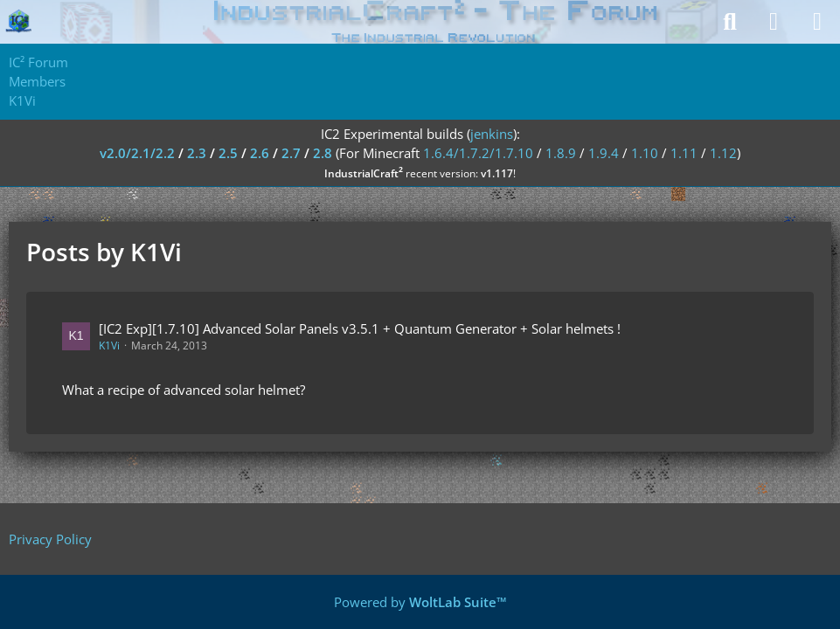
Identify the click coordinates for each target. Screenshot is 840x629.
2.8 (323, 153)
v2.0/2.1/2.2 (137, 153)
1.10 (645, 153)
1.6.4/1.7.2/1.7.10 (478, 153)
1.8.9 (561, 153)
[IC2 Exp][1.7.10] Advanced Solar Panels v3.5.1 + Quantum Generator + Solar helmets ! (360, 328)
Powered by (420, 602)
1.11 (684, 153)
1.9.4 (604, 153)
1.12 (723, 153)
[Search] (730, 22)
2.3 (197, 153)
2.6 (260, 153)
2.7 (291, 153)
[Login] (774, 22)
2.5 (228, 153)
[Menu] (817, 22)
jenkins (492, 134)
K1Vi (109, 346)
